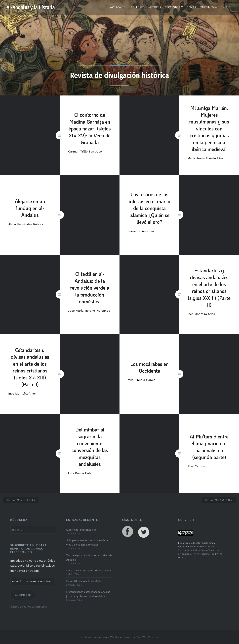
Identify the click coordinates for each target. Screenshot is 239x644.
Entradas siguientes (219, 500)
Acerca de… (119, 7)
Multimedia (208, 7)
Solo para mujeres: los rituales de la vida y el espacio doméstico (87, 542)
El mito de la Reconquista (81, 530)
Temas (191, 7)
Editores (138, 7)
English (227, 7)
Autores (155, 7)
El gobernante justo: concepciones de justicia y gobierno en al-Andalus (88, 594)
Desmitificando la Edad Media (84, 581)
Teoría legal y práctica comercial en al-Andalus (89, 557)
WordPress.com (151, 637)
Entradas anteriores (21, 500)
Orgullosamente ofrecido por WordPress (101, 637)
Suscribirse (23, 595)
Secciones (173, 7)
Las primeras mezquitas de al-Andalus (89, 570)
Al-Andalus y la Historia (31, 7)
